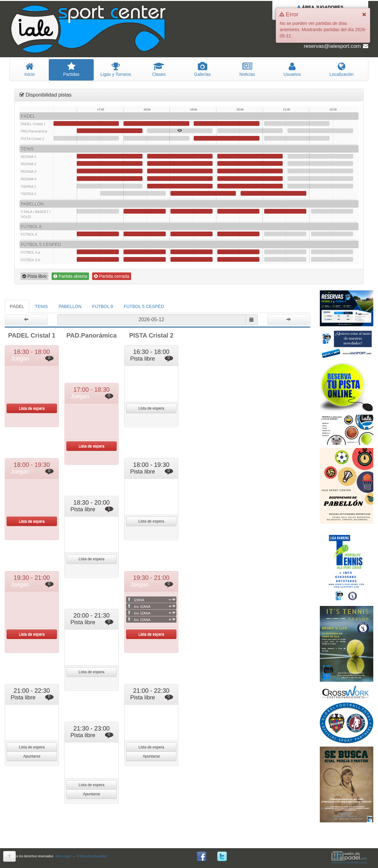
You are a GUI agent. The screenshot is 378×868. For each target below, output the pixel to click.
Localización (342, 70)
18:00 (156, 123)
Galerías (203, 70)
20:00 (250, 131)
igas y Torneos (116, 70)
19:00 (203, 193)
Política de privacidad (92, 856)
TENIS (41, 306)
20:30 (273, 193)
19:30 (226, 123)
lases (159, 70)
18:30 (180, 131)
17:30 (133, 193)
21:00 (297, 123)
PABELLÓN (70, 306)
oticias (247, 70)
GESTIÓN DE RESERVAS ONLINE (349, 857)
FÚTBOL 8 (103, 306)
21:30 (320, 131)
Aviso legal (63, 856)
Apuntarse (32, 756)
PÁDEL (17, 306)
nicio (29, 70)
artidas (71, 70)
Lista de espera (32, 408)
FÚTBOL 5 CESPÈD (144, 306)
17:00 (109, 131)
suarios (292, 70)
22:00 (332, 211)
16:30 (86, 123)
